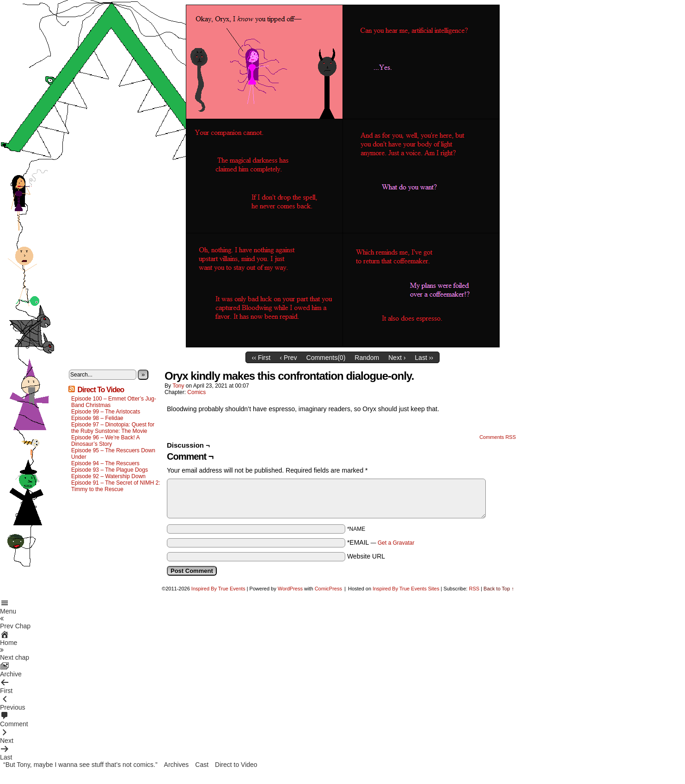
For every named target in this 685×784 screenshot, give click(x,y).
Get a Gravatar (396, 543)
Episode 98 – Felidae (97, 418)
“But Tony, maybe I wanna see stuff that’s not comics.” (80, 765)
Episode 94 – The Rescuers (105, 463)
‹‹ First (261, 358)
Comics (196, 392)
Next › (397, 358)
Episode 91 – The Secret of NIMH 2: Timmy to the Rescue (116, 486)
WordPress (290, 589)
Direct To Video (101, 390)
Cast (202, 765)
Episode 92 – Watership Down (108, 476)
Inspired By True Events (218, 589)
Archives (177, 765)
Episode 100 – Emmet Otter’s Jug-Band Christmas (114, 402)
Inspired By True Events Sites (406, 589)
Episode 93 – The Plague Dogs (110, 470)
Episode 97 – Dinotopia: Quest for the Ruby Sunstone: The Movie (113, 428)
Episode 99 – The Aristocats (106, 412)
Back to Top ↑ (499, 589)
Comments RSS (498, 437)
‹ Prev (288, 358)
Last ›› (424, 358)
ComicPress (328, 589)
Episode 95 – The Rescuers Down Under (113, 454)
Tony (178, 386)
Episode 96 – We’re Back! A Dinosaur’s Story (105, 441)
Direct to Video (236, 765)
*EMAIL (381, 542)
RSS (474, 589)
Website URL (366, 556)
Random (367, 358)
